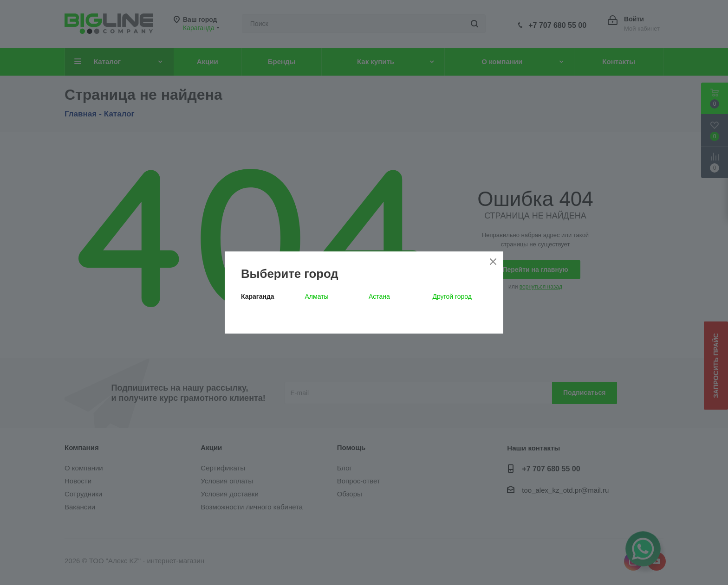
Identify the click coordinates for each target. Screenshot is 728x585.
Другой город (452, 296)
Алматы (317, 296)
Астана (379, 296)
